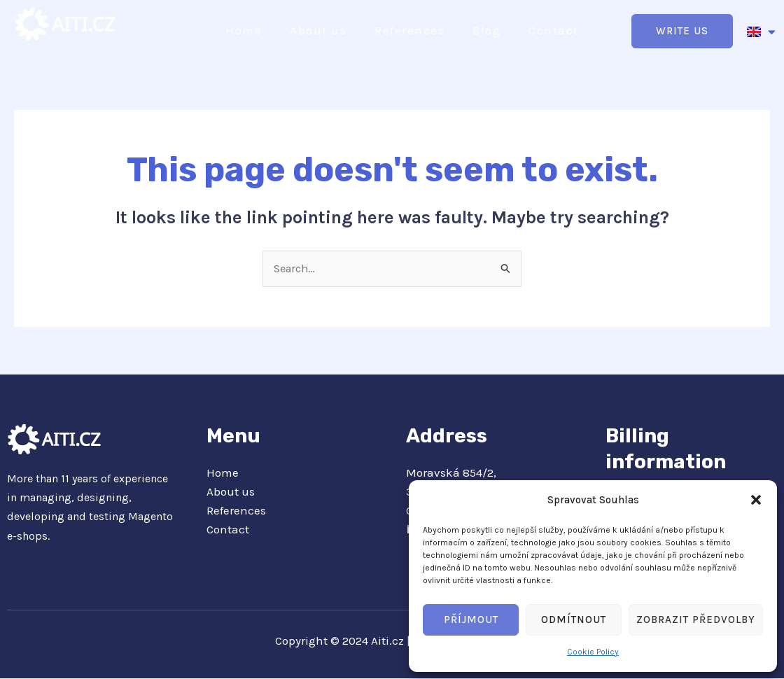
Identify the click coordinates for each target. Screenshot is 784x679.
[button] (756, 500)
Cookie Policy (593, 652)
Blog (486, 30)
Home (244, 30)
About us (318, 30)
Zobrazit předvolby (696, 619)
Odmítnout (574, 619)
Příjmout (471, 619)
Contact (554, 30)
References (409, 30)
